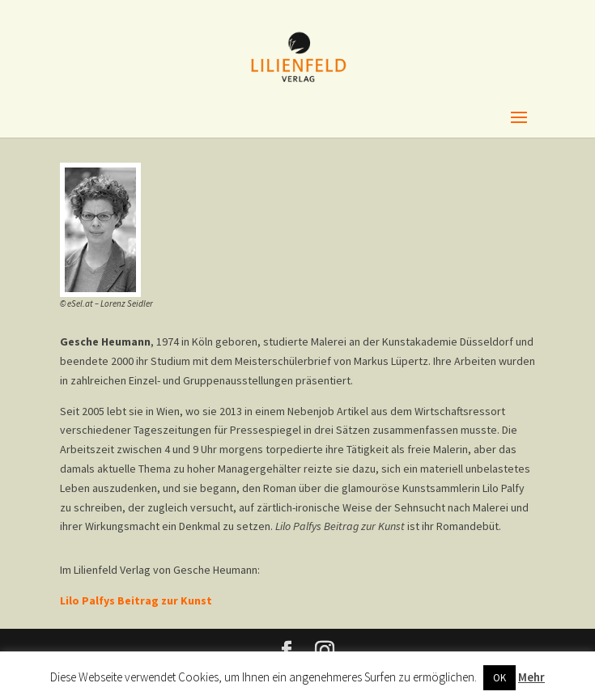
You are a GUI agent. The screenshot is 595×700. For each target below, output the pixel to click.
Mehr (531, 677)
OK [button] (499, 678)
